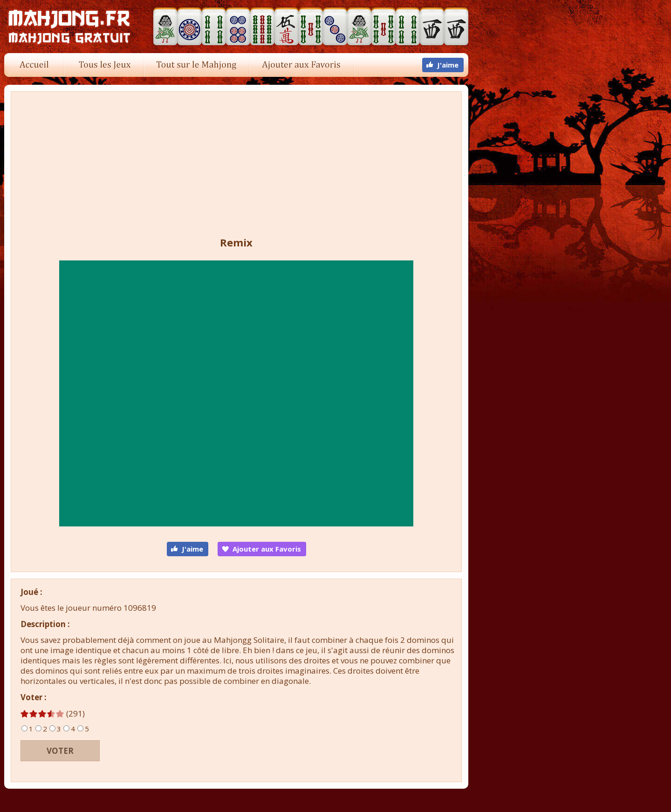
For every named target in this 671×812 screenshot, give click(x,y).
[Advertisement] (236, 165)
